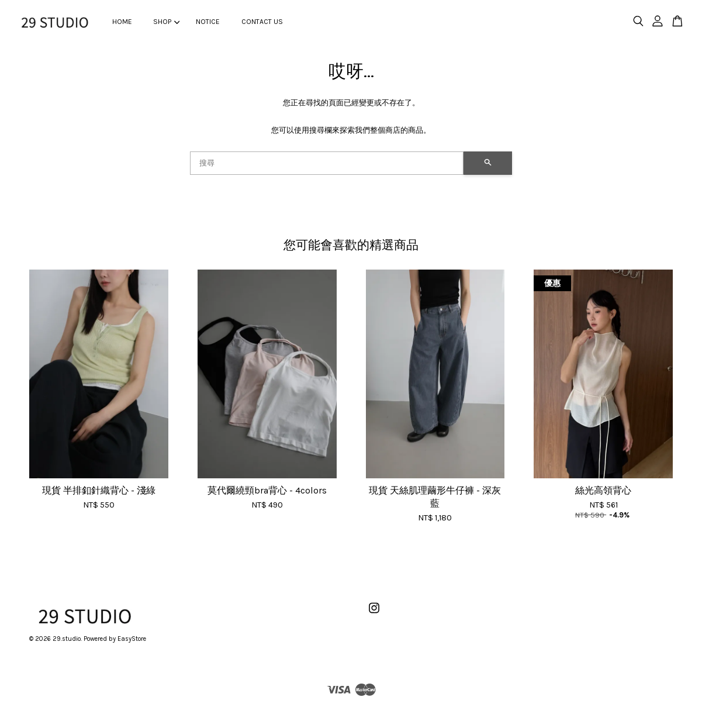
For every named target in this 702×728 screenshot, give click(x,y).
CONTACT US (262, 22)
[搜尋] (327, 163)
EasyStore (132, 639)
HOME (122, 22)
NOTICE (208, 22)
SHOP (166, 22)
